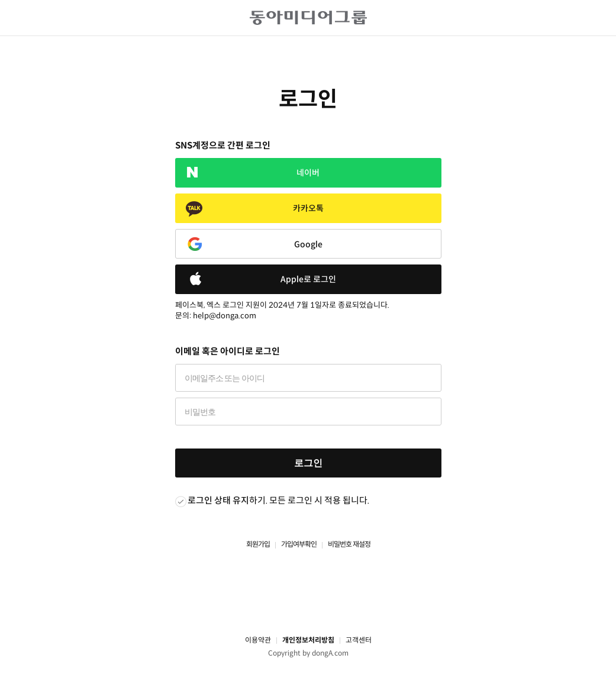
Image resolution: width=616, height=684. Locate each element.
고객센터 (359, 640)
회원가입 (258, 544)
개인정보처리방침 (308, 640)
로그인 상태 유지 (218, 500)
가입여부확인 (299, 544)
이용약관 (258, 640)
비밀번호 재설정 (349, 544)
